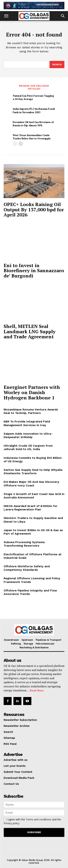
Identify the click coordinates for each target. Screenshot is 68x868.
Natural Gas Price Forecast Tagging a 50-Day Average (33, 97)
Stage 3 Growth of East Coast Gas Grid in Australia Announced (34, 496)
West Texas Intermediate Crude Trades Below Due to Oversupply (32, 137)
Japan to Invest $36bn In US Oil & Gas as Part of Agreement (33, 532)
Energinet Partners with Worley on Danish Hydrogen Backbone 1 (32, 392)
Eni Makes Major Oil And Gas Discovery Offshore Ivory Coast (31, 484)
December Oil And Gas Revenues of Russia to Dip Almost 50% (33, 124)
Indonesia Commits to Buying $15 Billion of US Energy (33, 460)
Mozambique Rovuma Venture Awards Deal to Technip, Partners (31, 411)
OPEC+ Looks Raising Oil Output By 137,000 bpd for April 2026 (34, 209)
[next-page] (21, 144)
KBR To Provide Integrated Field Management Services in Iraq (27, 423)
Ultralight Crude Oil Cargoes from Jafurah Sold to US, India (28, 447)
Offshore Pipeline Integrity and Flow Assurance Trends (30, 592)
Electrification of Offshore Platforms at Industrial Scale (33, 556)
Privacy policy (12, 823)
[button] (6, 16)
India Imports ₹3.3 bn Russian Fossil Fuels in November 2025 (34, 110)
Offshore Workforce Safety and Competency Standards (27, 568)
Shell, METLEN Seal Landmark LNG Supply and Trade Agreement (30, 331)
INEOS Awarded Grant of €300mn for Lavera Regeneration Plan (31, 508)
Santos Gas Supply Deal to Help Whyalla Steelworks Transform (33, 472)
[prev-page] (15, 144)
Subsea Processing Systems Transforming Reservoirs (24, 544)
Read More (37, 690)
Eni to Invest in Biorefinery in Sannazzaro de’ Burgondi (34, 270)
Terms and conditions (39, 819)
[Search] (57, 65)
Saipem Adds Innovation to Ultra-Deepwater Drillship (28, 435)
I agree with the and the (32, 821)
